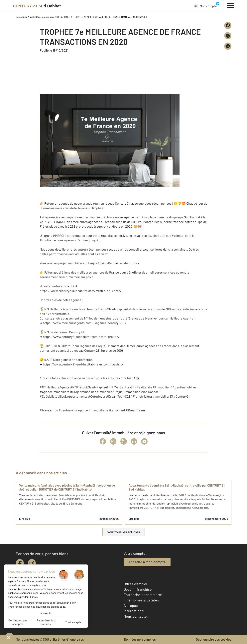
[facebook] (20, 563)
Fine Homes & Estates (141, 600)
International (134, 611)
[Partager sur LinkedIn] (228, 46)
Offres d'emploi (135, 584)
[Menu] (231, 5)
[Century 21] (37, 6)
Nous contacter (136, 616)
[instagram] (32, 563)
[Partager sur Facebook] (228, 25)
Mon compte (205, 6)
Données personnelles (140, 639)
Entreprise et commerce (143, 595)
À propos (131, 605)
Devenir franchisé (138, 589)
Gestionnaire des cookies (214, 639)
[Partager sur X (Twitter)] (228, 36)
